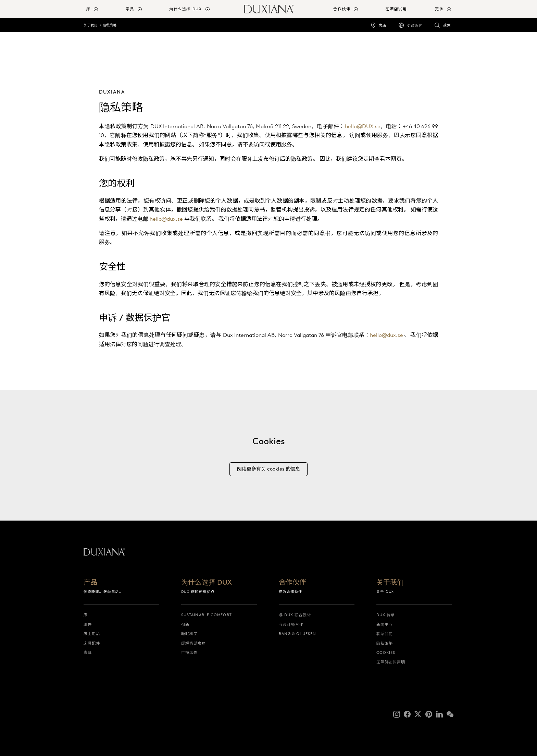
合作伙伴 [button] (342, 9)
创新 (185, 624)
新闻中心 (385, 624)
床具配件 (92, 643)
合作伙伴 (292, 583)
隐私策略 (110, 25)
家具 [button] (130, 9)
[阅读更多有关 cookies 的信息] (268, 473)
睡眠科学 (189, 634)
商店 (383, 25)
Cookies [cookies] (386, 653)
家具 (88, 653)
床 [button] (89, 9)
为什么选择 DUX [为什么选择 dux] (207, 583)
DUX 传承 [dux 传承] (386, 615)
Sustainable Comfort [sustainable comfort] (207, 615)
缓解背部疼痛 (194, 643)
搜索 (447, 25)
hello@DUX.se (363, 126)
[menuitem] (103, 9)
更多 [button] (439, 9)
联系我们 (385, 634)
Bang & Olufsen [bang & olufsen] (297, 634)
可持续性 (189, 653)
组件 (88, 624)
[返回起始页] (269, 9)
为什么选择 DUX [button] (186, 9)
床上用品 (92, 634)
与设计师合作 (291, 624)
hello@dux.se (166, 219)
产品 (90, 583)
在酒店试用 (396, 9)
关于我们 (90, 25)
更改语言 (415, 26)
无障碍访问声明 (391, 662)
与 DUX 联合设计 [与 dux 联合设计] (295, 615)
